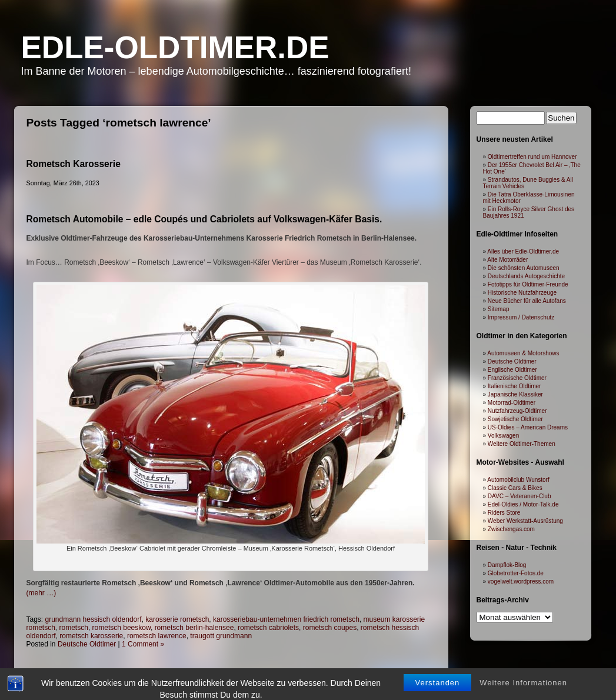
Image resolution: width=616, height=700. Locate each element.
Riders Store (504, 513)
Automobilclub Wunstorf (518, 480)
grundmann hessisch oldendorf (94, 619)
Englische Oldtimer (512, 370)
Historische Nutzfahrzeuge (522, 293)
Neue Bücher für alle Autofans (527, 301)
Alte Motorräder (507, 260)
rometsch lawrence (157, 636)
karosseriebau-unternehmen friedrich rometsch (286, 619)
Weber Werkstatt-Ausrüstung (525, 521)
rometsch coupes (330, 628)
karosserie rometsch (177, 619)
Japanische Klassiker (515, 394)
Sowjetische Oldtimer (515, 419)
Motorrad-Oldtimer (512, 403)
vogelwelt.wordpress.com (521, 581)
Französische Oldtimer (517, 378)
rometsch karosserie (91, 636)
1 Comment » (143, 644)
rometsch (74, 628)
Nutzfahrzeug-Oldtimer (517, 411)
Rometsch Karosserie (74, 164)
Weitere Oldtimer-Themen (522, 444)
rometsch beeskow (121, 628)
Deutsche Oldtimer (87, 644)
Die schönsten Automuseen (524, 268)
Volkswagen (503, 436)
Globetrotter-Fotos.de (516, 573)
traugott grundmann (221, 636)
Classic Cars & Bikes (515, 488)
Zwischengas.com (511, 529)
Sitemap (499, 309)
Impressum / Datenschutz (521, 317)
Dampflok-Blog (507, 565)
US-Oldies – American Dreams (528, 427)
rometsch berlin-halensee (194, 628)
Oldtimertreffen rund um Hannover (532, 157)
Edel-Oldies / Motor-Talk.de (523, 504)
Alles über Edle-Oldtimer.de (523, 251)
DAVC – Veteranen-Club (520, 496)
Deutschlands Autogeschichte (526, 276)
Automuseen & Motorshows (523, 353)
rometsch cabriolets (268, 628)
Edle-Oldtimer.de (175, 47)
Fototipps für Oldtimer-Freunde (528, 284)
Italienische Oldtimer (515, 386)
